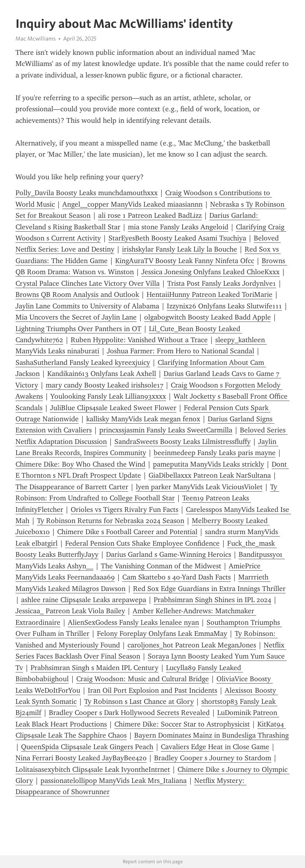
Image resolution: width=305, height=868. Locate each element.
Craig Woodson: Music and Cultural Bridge (143, 679)
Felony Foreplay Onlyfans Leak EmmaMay (162, 634)
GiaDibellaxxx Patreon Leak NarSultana (210, 475)
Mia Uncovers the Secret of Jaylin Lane (76, 317)
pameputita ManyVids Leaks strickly (208, 464)
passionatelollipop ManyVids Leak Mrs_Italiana (114, 781)
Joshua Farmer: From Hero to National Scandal (180, 351)
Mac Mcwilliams (36, 39)
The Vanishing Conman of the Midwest (161, 566)
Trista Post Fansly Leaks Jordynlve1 (222, 283)
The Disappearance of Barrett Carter (72, 487)
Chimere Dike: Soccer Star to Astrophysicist (182, 724)
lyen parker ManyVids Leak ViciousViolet (199, 487)
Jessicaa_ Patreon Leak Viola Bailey (70, 611)
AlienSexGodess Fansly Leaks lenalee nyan (133, 622)
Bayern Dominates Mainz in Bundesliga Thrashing (211, 735)
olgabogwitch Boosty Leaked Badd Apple (208, 317)
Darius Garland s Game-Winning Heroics (169, 554)
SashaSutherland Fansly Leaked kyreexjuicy (83, 362)
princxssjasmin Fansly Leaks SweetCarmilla (166, 430)
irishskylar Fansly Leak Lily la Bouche (180, 249)
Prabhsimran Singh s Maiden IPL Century (95, 668)
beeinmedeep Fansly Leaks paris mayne (215, 453)
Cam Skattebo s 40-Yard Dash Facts (177, 577)
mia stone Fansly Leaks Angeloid (178, 227)
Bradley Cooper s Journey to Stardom (213, 758)
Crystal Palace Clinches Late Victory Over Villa (88, 283)
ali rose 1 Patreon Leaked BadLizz (150, 215)
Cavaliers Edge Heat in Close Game (215, 747)
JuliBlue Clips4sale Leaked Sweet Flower (113, 408)
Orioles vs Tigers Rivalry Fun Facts (125, 510)
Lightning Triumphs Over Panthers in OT (78, 329)
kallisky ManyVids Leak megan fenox (143, 419)
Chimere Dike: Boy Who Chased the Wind (80, 464)
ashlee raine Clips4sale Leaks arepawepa (84, 600)
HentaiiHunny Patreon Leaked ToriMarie (209, 294)
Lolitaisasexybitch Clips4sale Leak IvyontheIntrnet (93, 769)
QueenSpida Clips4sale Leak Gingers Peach (87, 747)
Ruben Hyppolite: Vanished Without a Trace (139, 340)
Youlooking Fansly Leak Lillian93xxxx (108, 396)
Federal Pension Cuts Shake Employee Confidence (142, 543)
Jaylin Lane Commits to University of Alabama (87, 306)
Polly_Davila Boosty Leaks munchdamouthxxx (87, 193)
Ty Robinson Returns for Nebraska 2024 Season (111, 521)
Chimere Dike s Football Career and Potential (127, 532)
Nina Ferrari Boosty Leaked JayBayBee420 (81, 758)
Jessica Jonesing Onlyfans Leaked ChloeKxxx (210, 272)
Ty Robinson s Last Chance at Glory (139, 701)
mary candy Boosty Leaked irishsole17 (104, 385)
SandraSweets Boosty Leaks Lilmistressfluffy (182, 442)
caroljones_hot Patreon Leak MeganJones (192, 645)
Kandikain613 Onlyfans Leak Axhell (102, 374)
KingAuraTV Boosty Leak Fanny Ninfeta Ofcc (185, 261)
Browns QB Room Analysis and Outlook (77, 294)
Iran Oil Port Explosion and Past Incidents (152, 690)
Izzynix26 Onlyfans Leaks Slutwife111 (224, 306)
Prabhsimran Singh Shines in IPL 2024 (212, 600)
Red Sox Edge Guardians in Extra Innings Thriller (209, 589)
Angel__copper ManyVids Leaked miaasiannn (132, 204)
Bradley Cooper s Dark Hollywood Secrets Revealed (129, 713)
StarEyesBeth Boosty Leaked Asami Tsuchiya (177, 238)
